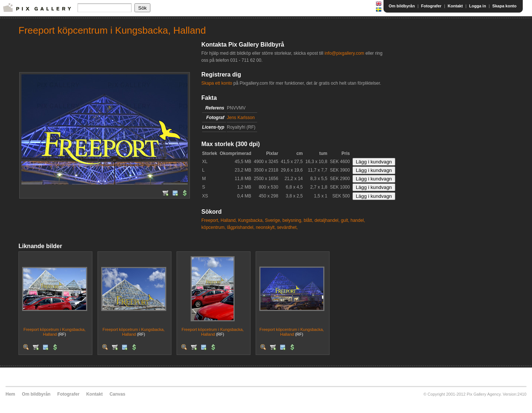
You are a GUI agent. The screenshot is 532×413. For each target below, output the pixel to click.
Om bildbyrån (402, 6)
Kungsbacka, (251, 220)
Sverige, (273, 220)
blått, (308, 220)
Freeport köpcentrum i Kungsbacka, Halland (291, 332)
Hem (10, 394)
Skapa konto (504, 6)
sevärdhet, (287, 227)
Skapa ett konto (217, 83)
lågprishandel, (241, 227)
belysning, (293, 220)
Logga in (478, 6)
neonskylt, (266, 227)
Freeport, (210, 220)
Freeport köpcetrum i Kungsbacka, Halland (54, 332)
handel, (358, 220)
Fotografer (431, 6)
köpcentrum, (214, 227)
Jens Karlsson (241, 118)
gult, (345, 220)
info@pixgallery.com (344, 53)
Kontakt (455, 6)
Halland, (229, 220)
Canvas (117, 394)
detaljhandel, (327, 220)
